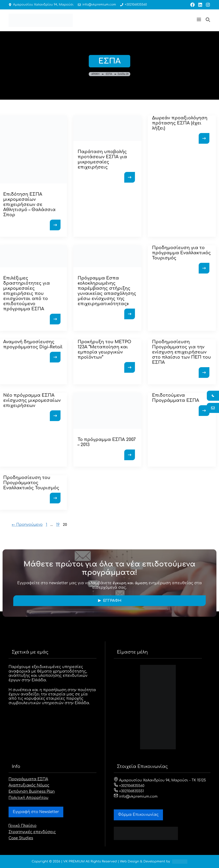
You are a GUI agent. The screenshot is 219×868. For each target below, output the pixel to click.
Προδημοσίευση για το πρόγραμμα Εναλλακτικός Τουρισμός (181, 253)
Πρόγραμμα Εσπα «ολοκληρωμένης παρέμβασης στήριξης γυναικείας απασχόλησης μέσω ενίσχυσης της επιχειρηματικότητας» (107, 291)
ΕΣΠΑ (109, 74)
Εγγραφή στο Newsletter (36, 812)
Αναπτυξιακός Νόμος (29, 785)
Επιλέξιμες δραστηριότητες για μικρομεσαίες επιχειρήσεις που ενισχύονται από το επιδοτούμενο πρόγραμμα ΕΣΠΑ (27, 294)
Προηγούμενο (27, 525)
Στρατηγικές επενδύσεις (32, 832)
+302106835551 (129, 791)
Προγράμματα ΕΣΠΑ (28, 779)
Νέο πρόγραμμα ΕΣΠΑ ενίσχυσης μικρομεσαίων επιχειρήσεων (32, 400)
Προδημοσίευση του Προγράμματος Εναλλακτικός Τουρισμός (31, 483)
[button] (199, 20)
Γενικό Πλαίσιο (23, 826)
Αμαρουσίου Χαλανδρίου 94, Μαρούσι (43, 5)
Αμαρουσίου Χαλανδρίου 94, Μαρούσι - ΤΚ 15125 (160, 780)
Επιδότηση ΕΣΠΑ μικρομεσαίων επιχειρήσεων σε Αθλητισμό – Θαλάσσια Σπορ (29, 205)
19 (58, 525)
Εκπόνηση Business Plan (32, 792)
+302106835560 (136, 5)
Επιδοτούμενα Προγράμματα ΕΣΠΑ (176, 398)
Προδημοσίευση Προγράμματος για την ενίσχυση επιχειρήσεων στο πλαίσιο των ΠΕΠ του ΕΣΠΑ (181, 352)
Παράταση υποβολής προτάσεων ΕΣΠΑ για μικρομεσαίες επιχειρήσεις (102, 159)
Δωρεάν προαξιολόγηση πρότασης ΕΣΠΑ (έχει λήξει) (180, 123)
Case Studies (21, 838)
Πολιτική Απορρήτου (28, 798)
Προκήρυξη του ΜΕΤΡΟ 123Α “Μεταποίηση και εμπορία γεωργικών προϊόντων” (104, 350)
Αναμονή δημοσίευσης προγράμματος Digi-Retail (33, 344)
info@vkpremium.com (99, 5)
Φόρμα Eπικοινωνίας (138, 815)
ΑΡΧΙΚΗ (95, 74)
